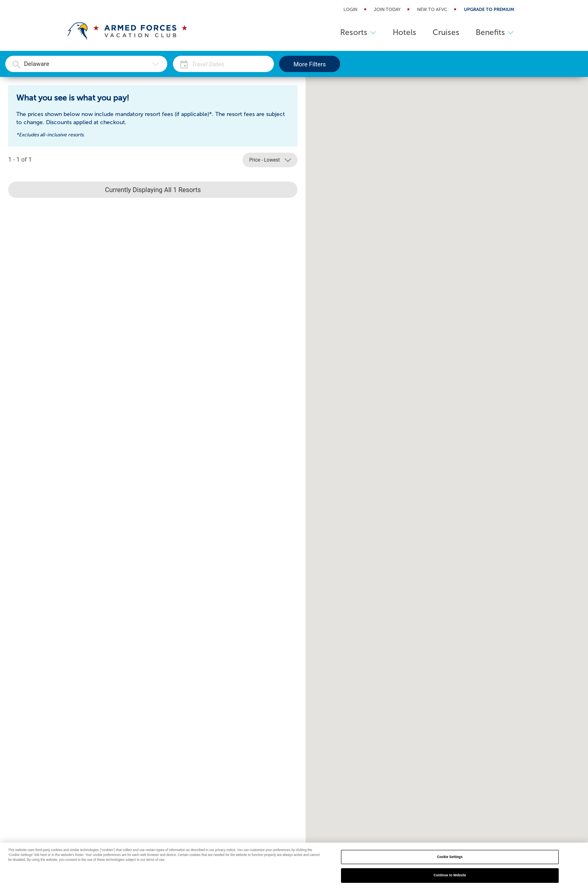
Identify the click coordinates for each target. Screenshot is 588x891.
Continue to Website (450, 875)
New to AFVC (432, 10)
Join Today (387, 10)
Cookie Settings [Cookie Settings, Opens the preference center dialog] (450, 857)
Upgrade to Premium (489, 10)
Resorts (358, 32)
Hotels (404, 32)
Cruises (446, 32)
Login (350, 10)
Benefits (495, 32)
